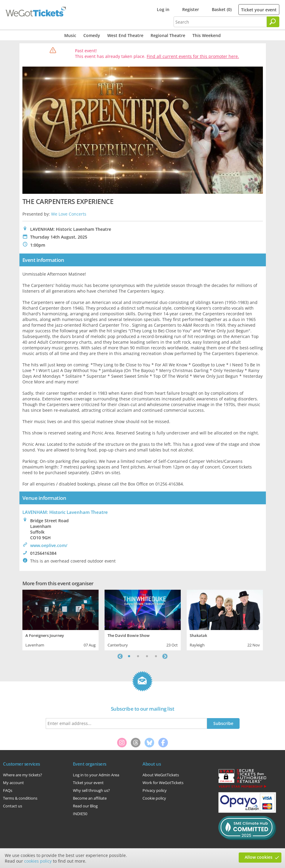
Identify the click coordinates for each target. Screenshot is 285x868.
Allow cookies (259, 857)
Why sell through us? (91, 790)
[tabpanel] (60, 619)
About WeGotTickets (161, 775)
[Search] (273, 22)
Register (191, 9)
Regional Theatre (168, 35)
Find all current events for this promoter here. (193, 56)
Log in (163, 9)
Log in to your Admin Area (96, 775)
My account (13, 783)
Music (70, 35)
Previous (120, 656)
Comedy (92, 35)
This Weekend (207, 35)
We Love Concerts (69, 214)
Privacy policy (155, 790)
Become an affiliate (90, 798)
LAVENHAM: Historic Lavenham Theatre (65, 512)
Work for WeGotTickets (163, 783)
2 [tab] (138, 656)
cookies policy (38, 861)
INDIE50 (80, 814)
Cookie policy (154, 798)
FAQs (8, 790)
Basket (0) (222, 9)
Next (165, 656)
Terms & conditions (20, 798)
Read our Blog (85, 806)
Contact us (13, 806)
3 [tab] (147, 656)
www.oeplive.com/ (49, 545)
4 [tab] (156, 656)
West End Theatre (125, 35)
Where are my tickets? (23, 775)
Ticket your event (259, 10)
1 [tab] (129, 656)
